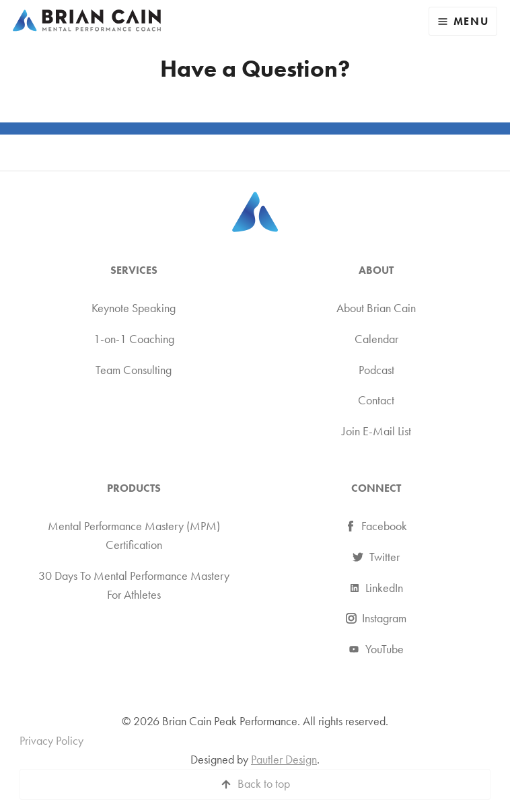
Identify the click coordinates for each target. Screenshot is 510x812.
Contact (376, 400)
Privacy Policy (51, 741)
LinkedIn (376, 588)
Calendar (376, 339)
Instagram (376, 618)
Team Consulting (134, 370)
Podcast (376, 370)
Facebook (376, 526)
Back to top (264, 784)
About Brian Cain (376, 308)
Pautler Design (284, 760)
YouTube (376, 649)
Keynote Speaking (134, 308)
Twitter (376, 557)
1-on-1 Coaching (134, 339)
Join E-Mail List (376, 431)
